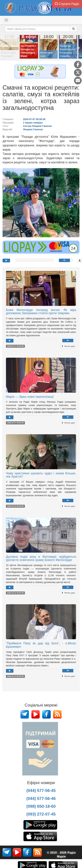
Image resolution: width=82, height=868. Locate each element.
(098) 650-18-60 (41, 806)
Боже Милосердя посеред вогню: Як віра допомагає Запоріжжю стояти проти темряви (41, 312)
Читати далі (68, 346)
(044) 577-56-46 (41, 798)
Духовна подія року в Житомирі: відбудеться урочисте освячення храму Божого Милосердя (41, 558)
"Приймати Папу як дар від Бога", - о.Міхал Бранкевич (41, 645)
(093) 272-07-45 (41, 814)
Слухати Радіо (67, 4)
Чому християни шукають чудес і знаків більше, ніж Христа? (41, 475)
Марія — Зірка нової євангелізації (30, 397)
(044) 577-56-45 (41, 790)
